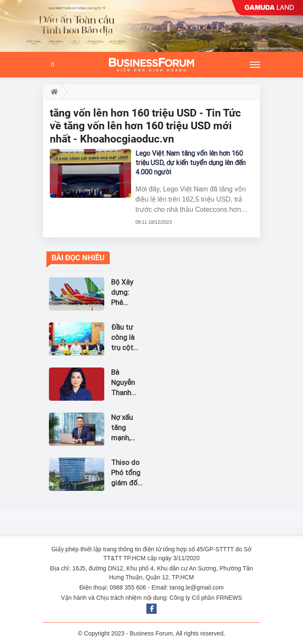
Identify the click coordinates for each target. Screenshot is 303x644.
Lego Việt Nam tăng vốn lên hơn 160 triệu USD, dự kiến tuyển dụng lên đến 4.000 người (190, 163)
